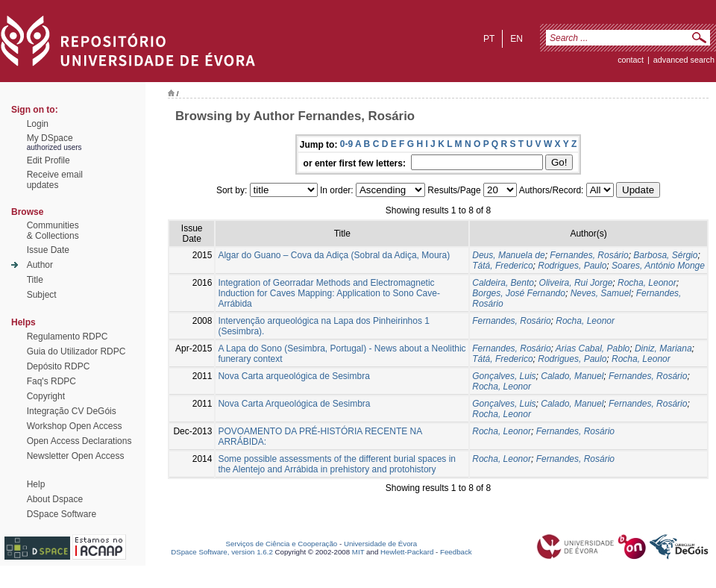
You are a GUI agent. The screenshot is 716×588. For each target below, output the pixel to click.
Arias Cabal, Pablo (593, 348)
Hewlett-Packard (407, 552)
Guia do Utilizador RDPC (76, 351)
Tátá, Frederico (502, 266)
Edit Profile (48, 160)
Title (35, 280)
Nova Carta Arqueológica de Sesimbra (294, 404)
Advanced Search (684, 60)
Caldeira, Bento (503, 283)
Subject (42, 295)
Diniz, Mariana (663, 348)
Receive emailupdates (55, 180)
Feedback (456, 552)
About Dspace (55, 499)
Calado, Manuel (572, 376)
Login (38, 124)
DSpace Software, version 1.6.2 (222, 552)
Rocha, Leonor (647, 283)
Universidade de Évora (380, 544)
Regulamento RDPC (67, 337)
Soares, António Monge (658, 266)
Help (36, 484)
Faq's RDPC (51, 381)
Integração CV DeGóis (72, 411)
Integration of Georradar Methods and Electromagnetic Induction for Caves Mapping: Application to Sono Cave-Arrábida (329, 293)
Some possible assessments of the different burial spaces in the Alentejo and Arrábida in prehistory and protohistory (337, 464)
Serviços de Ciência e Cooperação (282, 544)
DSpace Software (62, 514)
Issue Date (48, 250)
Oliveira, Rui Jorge (576, 283)
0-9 (346, 144)
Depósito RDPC (59, 366)
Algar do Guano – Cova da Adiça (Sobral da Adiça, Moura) (334, 255)
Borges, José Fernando (519, 293)
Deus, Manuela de (508, 255)
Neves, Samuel (601, 293)
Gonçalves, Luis (504, 376)
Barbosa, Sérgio (665, 255)
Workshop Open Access (75, 426)
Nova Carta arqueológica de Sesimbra (293, 376)
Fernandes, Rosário (589, 255)
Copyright (46, 396)
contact (631, 60)
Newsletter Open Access (76, 456)
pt (489, 39)
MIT (358, 552)
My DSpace (50, 138)
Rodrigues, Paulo (572, 266)
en (516, 39)
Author (40, 265)
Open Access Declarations (79, 441)
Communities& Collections (53, 231)
